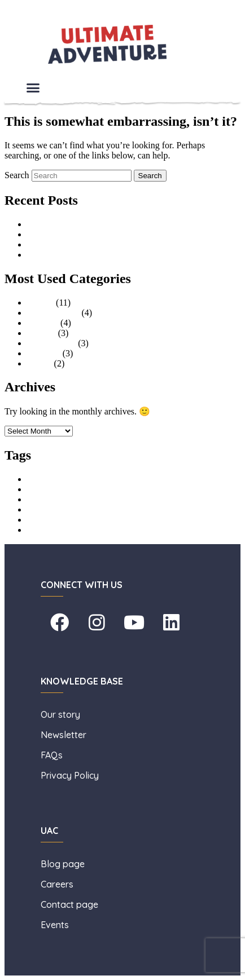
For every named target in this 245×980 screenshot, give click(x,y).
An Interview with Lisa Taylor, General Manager (115, 224)
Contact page (69, 904)
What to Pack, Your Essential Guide (92, 255)
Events (40, 363)
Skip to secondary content (51, 19)
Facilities (44, 353)
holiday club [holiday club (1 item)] (42, 511)
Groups (40, 303)
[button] (33, 88)
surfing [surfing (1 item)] (36, 531)
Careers (58, 884)
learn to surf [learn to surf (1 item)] (42, 521)
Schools (41, 333)
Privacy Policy (70, 775)
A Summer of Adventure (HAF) (85, 234)
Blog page (63, 864)
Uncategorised (53, 313)
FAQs (52, 755)
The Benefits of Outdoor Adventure (91, 244)
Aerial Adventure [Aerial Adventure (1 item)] (48, 480)
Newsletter (65, 735)
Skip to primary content (47, 9)
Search (17, 175)
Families (43, 323)
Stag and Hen (51, 343)
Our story (62, 714)
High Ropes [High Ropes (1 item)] (41, 500)
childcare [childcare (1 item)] (38, 490)
